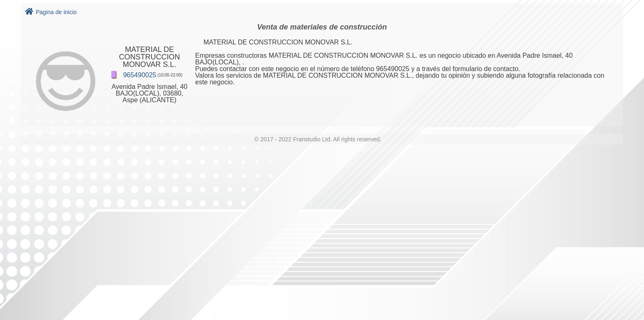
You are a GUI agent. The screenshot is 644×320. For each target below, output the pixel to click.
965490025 (140, 75)
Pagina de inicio (51, 12)
